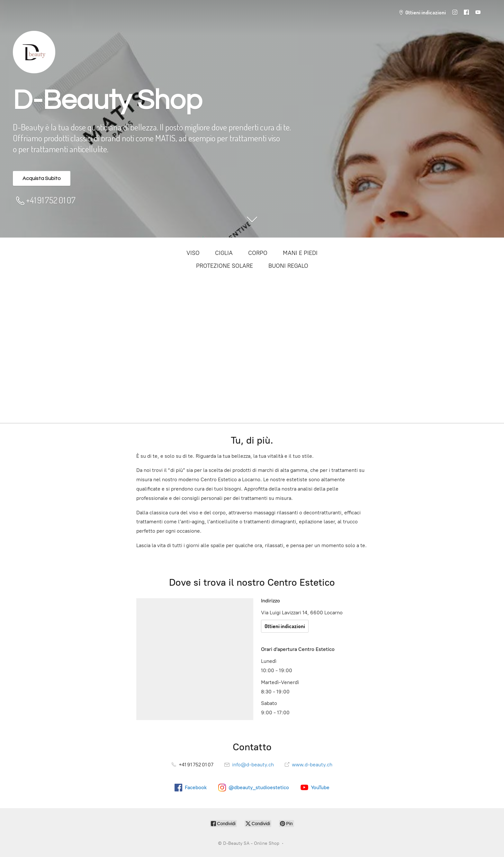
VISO (193, 253)
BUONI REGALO (288, 266)
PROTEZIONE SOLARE (225, 266)
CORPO (258, 253)
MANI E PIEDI (300, 253)
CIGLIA (224, 253)
